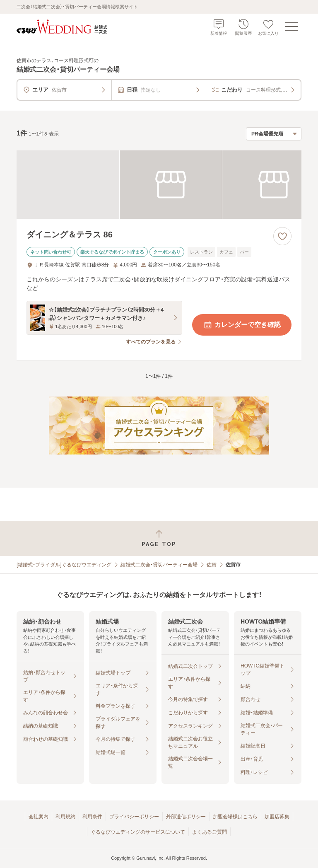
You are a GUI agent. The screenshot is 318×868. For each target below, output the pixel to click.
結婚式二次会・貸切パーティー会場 (159, 565)
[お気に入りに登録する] (282, 236)
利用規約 (65, 817)
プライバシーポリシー (134, 817)
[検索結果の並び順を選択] (274, 134)
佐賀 (212, 565)
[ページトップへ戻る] (159, 538)
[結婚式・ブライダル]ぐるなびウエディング (64, 565)
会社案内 (39, 817)
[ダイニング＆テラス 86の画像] (159, 185)
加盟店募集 (277, 817)
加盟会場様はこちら (235, 817)
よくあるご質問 (210, 832)
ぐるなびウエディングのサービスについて (138, 832)
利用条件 (92, 817)
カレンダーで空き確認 (242, 325)
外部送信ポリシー (186, 817)
